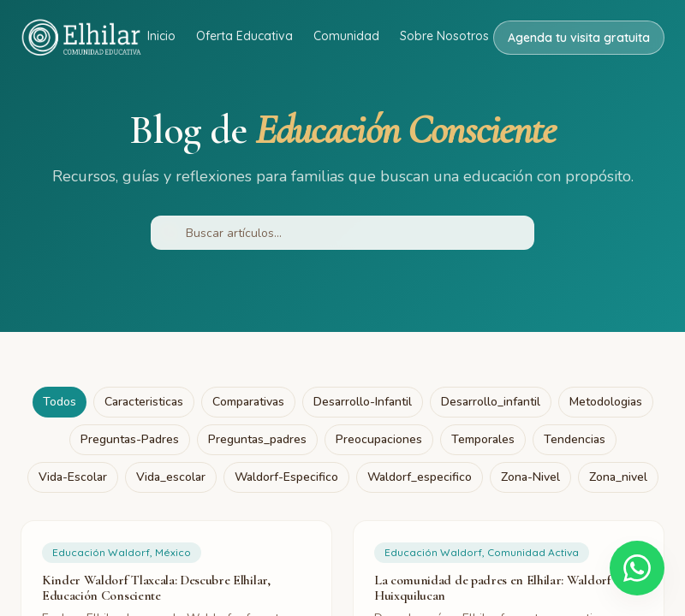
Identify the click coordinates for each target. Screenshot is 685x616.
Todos (60, 402)
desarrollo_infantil (491, 402)
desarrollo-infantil (363, 402)
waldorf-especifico (286, 477)
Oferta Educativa (244, 36)
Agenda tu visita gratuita (579, 38)
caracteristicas (144, 402)
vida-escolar (73, 477)
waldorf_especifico (420, 477)
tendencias (575, 439)
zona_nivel (618, 477)
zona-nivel (530, 477)
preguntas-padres (130, 439)
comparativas (248, 402)
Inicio (161, 36)
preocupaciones (379, 439)
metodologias (606, 402)
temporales (483, 439)
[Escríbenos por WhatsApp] (637, 568)
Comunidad (346, 36)
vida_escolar (171, 477)
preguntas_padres (257, 439)
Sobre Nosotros (444, 36)
